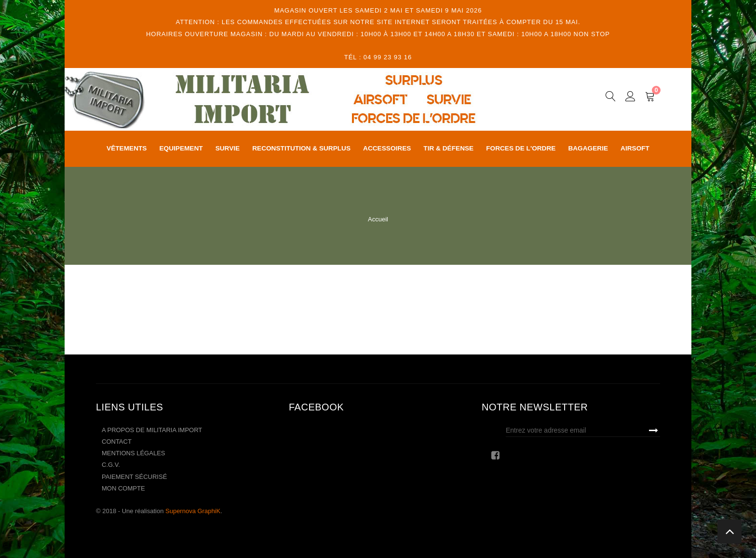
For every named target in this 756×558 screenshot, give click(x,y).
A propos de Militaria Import (152, 430)
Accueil (378, 219)
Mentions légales (133, 453)
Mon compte (123, 488)
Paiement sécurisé (134, 477)
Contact (117, 442)
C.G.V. (111, 465)
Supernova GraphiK (193, 511)
